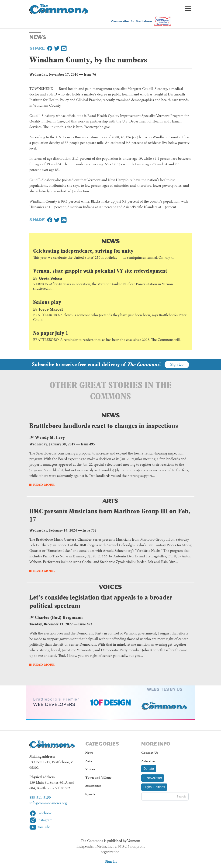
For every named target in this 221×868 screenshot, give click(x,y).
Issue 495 (88, 444)
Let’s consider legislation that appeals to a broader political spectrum (101, 601)
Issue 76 (90, 74)
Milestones (93, 786)
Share (37, 48)
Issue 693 (85, 624)
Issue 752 (90, 530)
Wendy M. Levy (50, 437)
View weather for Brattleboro (131, 21)
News (111, 241)
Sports (90, 794)
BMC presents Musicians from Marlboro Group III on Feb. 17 (110, 515)
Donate (149, 769)
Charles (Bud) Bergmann (59, 617)
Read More (44, 485)
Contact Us (150, 753)
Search (181, 796)
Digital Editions (154, 787)
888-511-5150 (40, 798)
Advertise (148, 761)
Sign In (111, 861)
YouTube (40, 827)
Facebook (40, 813)
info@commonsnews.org (48, 803)
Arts (110, 500)
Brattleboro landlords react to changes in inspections (104, 426)
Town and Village (98, 778)
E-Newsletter (153, 778)
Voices (110, 586)
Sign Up (177, 364)
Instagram (41, 820)
